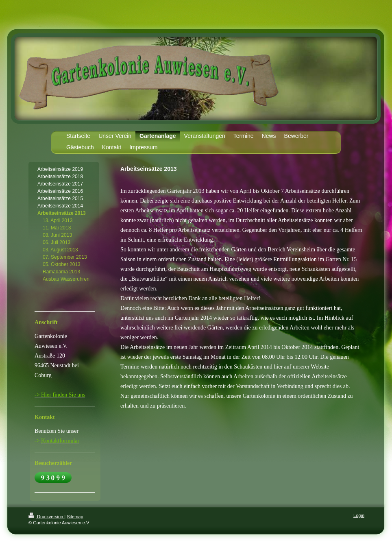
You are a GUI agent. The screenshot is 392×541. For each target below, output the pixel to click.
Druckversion (46, 517)
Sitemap (75, 517)
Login (359, 515)
